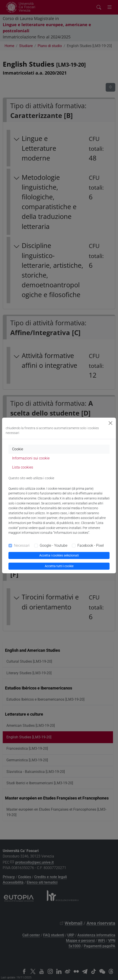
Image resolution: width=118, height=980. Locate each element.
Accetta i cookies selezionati (59, 555)
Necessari (22, 545)
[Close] (110, 423)
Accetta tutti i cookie (59, 566)
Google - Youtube (54, 545)
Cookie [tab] (18, 449)
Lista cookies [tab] (23, 467)
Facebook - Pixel (91, 545)
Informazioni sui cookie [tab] (31, 458)
